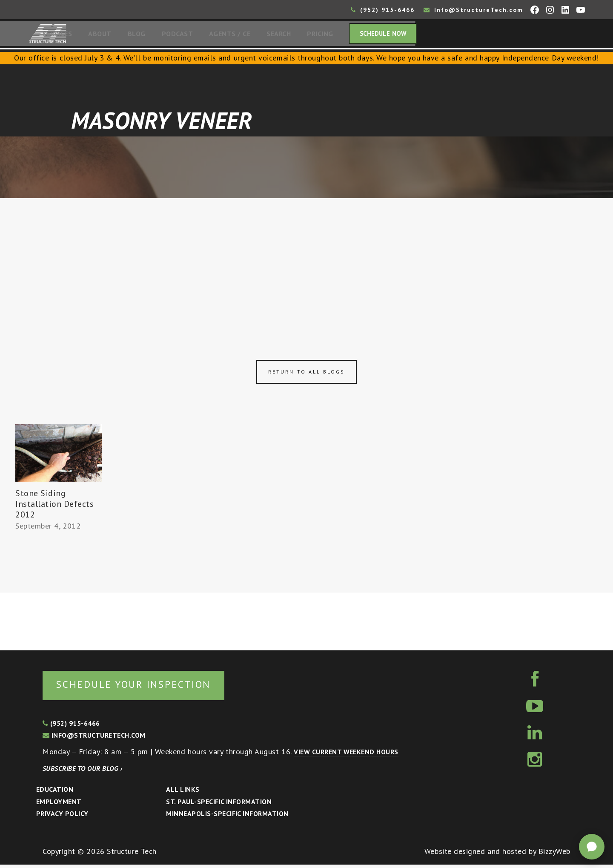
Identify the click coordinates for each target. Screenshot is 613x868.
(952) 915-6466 (383, 10)
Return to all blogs (306, 374)
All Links (183, 793)
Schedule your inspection (143, 687)
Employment (59, 805)
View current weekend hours (346, 755)
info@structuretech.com (94, 739)
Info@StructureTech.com (473, 10)
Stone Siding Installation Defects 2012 (55, 506)
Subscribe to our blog (82, 772)
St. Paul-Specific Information (219, 805)
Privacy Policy (62, 817)
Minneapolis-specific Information (227, 817)
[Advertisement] (306, 264)
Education (55, 793)
